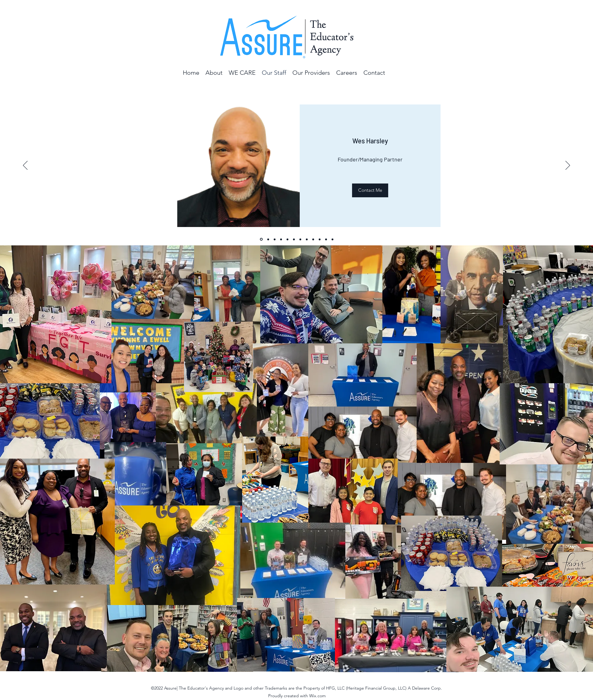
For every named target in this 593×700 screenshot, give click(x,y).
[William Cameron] (332, 239)
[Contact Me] (370, 190)
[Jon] (281, 239)
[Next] (568, 166)
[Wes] (261, 239)
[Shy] (313, 239)
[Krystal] (307, 239)
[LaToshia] (320, 239)
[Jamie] (300, 239)
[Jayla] (275, 239)
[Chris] (287, 239)
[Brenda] (268, 239)
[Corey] (294, 239)
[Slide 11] (326, 239)
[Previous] (25, 166)
